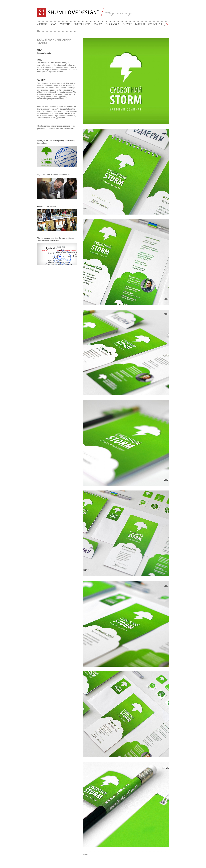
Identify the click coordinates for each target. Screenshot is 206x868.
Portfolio (65, 24)
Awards (98, 24)
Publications (113, 24)
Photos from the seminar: (47, 206)
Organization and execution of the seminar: (54, 175)
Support (127, 24)
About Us (42, 24)
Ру (162, 24)
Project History (82, 24)
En (167, 24)
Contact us (154, 24)
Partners (140, 24)
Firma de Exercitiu (44, 53)
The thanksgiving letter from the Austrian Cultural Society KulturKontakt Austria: (56, 239)
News (53, 24)
